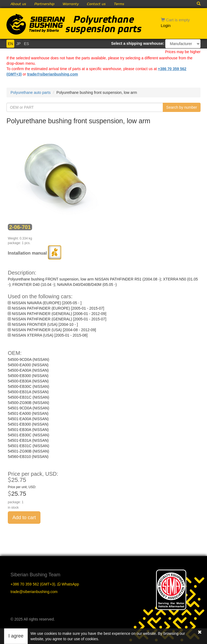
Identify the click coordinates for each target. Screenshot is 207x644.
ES (27, 44)
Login (166, 25)
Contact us (96, 4)
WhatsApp (68, 584)
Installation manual (34, 253)
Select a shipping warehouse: (138, 43)
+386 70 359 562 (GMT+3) (33, 584)
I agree (16, 636)
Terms (119, 4)
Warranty (71, 4)
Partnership (44, 4)
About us (18, 4)
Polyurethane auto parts (31, 93)
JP (18, 44)
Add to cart (24, 518)
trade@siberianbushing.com (53, 74)
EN (10, 44)
